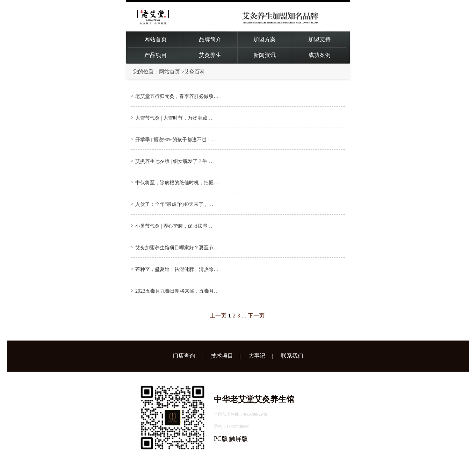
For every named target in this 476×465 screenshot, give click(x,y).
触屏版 (238, 439)
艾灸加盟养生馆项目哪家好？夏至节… (177, 248)
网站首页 (156, 39)
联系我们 (292, 356)
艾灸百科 (195, 72)
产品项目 (156, 55)
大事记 (257, 356)
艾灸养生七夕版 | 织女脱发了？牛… (174, 161)
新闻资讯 (265, 55)
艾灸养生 (210, 55)
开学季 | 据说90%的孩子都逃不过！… (176, 139)
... (244, 316)
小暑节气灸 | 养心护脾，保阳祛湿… (174, 226)
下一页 (256, 316)
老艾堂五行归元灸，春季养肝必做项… (177, 96)
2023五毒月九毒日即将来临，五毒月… (177, 291)
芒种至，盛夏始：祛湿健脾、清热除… (177, 269)
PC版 (221, 439)
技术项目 (222, 356)
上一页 (218, 316)
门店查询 (184, 356)
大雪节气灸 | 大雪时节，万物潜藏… (174, 118)
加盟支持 (319, 39)
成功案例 (319, 55)
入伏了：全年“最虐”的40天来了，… (174, 204)
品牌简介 (210, 39)
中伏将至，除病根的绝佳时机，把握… (177, 183)
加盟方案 (265, 39)
